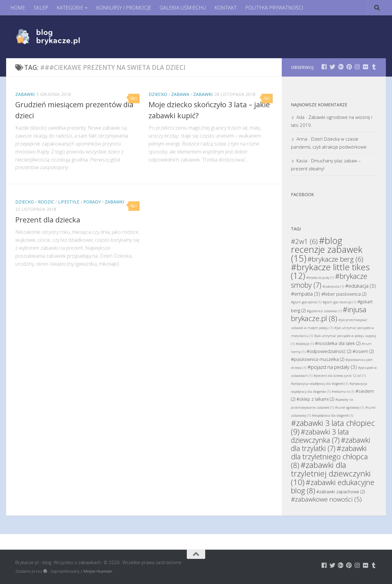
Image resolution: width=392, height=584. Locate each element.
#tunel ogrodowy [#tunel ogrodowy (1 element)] (350, 408)
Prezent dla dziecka (48, 220)
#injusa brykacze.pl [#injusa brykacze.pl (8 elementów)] (329, 314)
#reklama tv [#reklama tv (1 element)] (343, 392)
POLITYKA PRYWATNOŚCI (274, 8)
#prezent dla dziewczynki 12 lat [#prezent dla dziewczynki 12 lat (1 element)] (340, 376)
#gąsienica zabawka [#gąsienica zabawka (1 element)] (324, 311)
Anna (302, 139)
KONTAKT (226, 8)
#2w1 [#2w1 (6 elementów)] (304, 241)
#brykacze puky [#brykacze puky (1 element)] (320, 278)
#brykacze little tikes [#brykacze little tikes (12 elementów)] (330, 271)
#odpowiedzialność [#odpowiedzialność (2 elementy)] (329, 351)
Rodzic (46, 202)
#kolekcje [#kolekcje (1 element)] (305, 344)
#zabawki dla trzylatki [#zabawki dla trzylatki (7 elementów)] (331, 444)
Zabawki (25, 94)
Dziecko (158, 94)
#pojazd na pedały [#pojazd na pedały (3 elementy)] (332, 367)
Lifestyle (69, 202)
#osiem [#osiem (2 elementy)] (363, 351)
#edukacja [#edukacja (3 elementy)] (360, 286)
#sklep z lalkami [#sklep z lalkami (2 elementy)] (315, 399)
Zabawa (180, 94)
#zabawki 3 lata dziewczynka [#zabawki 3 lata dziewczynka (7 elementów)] (320, 436)
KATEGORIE (70, 8)
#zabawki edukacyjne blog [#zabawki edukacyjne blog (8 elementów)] (333, 486)
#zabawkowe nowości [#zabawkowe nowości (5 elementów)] (326, 499)
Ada (300, 117)
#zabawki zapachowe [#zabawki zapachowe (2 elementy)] (341, 492)
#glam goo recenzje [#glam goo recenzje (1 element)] (339, 302)
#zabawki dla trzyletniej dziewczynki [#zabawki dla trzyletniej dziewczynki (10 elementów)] (331, 473)
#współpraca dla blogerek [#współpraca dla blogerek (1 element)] (333, 415)
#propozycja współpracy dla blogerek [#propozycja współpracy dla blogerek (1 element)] (320, 384)
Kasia (302, 161)
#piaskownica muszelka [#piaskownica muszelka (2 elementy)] (318, 359)
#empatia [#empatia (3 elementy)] (305, 294)
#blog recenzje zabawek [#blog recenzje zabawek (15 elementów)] (327, 249)
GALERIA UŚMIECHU (183, 8)
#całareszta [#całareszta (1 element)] (333, 286)
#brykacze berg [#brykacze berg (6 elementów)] (335, 259)
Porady (92, 202)
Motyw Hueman (98, 571)
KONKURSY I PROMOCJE (124, 8)
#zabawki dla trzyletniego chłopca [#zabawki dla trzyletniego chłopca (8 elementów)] (329, 457)
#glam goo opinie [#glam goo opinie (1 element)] (306, 302)
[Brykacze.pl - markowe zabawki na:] (324, 67)
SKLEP (41, 8)
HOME (18, 8)
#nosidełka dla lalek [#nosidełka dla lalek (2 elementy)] (338, 343)
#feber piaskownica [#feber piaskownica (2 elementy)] (344, 294)
